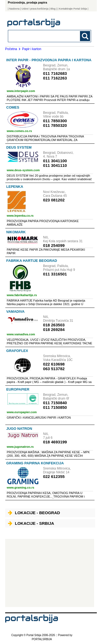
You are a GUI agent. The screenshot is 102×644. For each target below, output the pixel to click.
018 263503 (54, 325)
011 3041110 (55, 165)
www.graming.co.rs (21, 487)
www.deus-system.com (23, 170)
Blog (53, 9)
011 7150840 (55, 403)
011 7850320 (55, 125)
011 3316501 (55, 274)
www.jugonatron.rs (20, 447)
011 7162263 (55, 78)
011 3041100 (55, 161)
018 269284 (54, 329)
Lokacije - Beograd (34, 513)
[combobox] (42, 36)
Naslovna (14, 9)
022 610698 (54, 364)
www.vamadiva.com (21, 334)
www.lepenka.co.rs (20, 216)
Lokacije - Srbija (31, 523)
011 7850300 (55, 121)
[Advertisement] (50, 573)
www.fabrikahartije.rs (22, 295)
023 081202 (54, 200)
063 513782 (54, 369)
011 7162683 (55, 73)
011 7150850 (55, 407)
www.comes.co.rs (19, 131)
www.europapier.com (22, 412)
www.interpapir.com (21, 91)
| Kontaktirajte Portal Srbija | (73, 9)
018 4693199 (55, 442)
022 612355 (54, 476)
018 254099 (54, 245)
